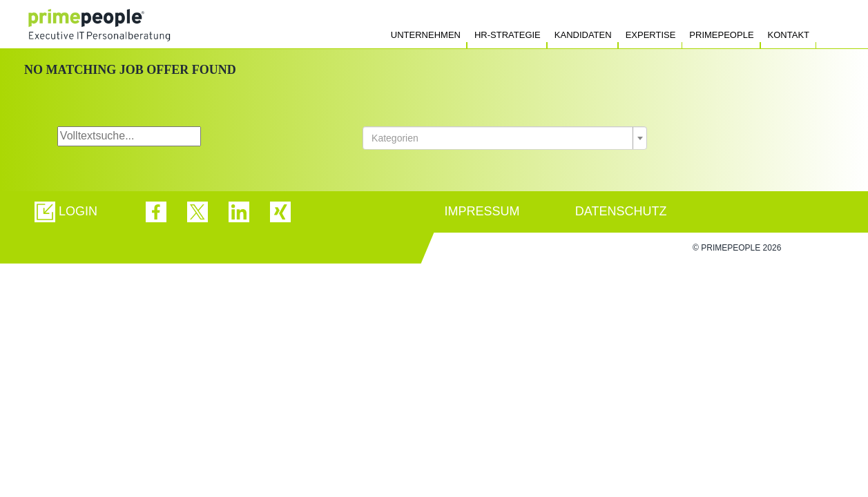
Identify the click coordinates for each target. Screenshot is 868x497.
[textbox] (501, 138)
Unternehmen (426, 35)
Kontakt (789, 35)
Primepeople (721, 35)
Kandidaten (583, 35)
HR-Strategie (508, 35)
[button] (66, 212)
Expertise (651, 35)
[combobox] (505, 138)
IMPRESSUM (482, 211)
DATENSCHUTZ (621, 211)
